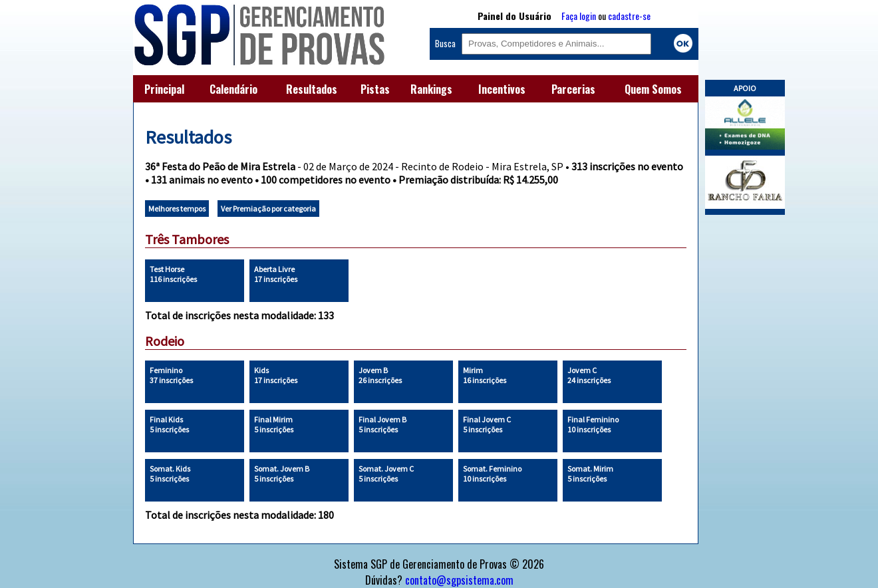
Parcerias (573, 89)
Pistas (375, 89)
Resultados (312, 89)
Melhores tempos (177, 209)
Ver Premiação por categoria (268, 209)
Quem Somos (653, 89)
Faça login (579, 16)
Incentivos (502, 89)
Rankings (431, 89)
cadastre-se (629, 16)
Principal (164, 89)
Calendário (233, 89)
